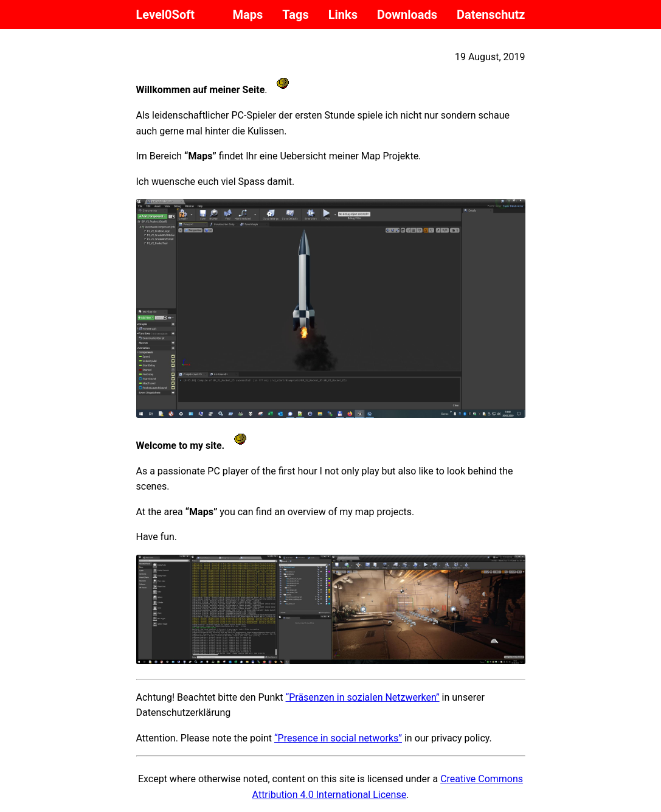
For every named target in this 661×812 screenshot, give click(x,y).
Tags (295, 15)
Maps (248, 15)
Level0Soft (166, 15)
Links (343, 15)
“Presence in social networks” (338, 738)
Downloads (407, 15)
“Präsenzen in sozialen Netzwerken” (363, 697)
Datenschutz (491, 15)
